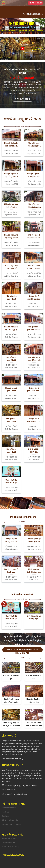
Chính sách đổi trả (8, 843)
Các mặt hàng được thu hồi (11, 824)
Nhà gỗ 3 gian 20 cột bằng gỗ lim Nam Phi (11, 175)
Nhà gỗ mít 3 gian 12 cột (11, 298)
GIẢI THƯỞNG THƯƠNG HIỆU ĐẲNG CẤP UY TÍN (11, 481)
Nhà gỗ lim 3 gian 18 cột (11, 451)
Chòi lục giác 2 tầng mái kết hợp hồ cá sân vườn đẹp (34, 236)
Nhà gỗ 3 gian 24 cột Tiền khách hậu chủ (11, 145)
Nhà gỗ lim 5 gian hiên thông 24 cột (34, 420)
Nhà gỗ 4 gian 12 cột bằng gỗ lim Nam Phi (11, 236)
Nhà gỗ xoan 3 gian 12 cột (11, 389)
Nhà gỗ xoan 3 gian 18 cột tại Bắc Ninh (34, 359)
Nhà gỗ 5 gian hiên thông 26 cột (34, 145)
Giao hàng (5, 816)
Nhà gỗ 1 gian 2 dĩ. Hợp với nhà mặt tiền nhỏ (34, 175)
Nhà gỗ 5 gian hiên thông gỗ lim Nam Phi (34, 206)
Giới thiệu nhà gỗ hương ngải (34, 617)
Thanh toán (6, 812)
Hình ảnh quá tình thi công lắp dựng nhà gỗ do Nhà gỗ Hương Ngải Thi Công (34, 571)
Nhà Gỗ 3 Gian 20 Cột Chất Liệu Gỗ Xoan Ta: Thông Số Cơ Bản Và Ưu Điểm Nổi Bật (34, 267)
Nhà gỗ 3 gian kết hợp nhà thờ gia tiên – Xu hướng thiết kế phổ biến (11, 540)
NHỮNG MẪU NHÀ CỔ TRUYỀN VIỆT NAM (34, 451)
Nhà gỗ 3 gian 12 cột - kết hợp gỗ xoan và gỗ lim (11, 328)
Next (38, 28)
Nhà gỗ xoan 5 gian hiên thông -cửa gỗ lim (34, 328)
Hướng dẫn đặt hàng (9, 839)
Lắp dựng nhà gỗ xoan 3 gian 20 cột (34, 540)
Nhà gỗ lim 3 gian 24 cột (11, 359)
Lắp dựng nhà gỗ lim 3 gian (11, 571)
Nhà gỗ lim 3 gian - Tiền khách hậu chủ (34, 390)
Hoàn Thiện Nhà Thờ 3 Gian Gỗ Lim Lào (11, 267)
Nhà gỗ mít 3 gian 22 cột (11, 420)
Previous (7, 28)
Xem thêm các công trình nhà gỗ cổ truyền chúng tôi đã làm (22, 650)
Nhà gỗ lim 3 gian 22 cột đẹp (34, 298)
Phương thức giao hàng (10, 847)
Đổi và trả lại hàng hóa (10, 820)
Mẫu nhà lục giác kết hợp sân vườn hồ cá (11, 206)
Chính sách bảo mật (9, 808)
